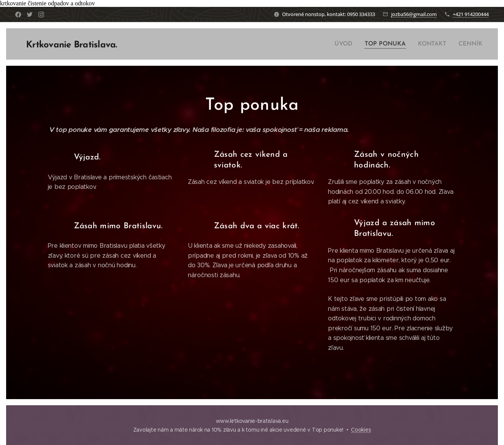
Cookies (361, 430)
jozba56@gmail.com (414, 14)
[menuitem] (348, 44)
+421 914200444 (471, 14)
